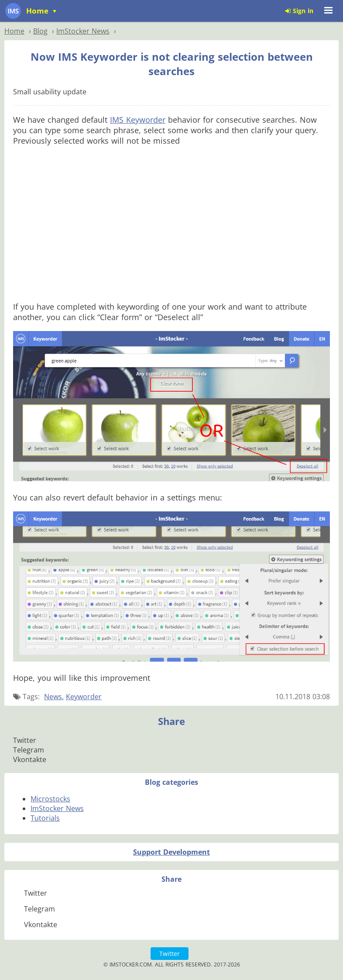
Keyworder (84, 697)
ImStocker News (57, 808)
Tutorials (45, 818)
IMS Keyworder (138, 120)
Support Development (171, 852)
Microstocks (50, 799)
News (53, 697)
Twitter (170, 954)
